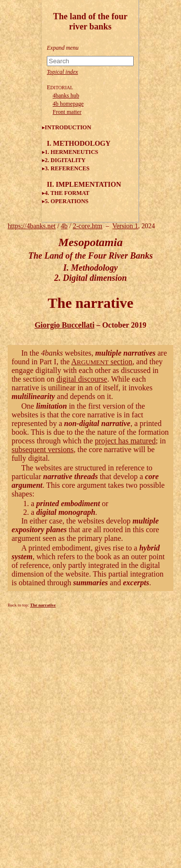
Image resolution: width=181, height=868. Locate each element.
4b (64, 226)
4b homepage (68, 104)
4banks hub (66, 96)
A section (102, 362)
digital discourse (82, 379)
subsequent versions (42, 449)
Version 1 (125, 226)
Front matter (67, 112)
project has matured (125, 441)
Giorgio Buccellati (65, 325)
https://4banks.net (32, 226)
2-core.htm (88, 226)
